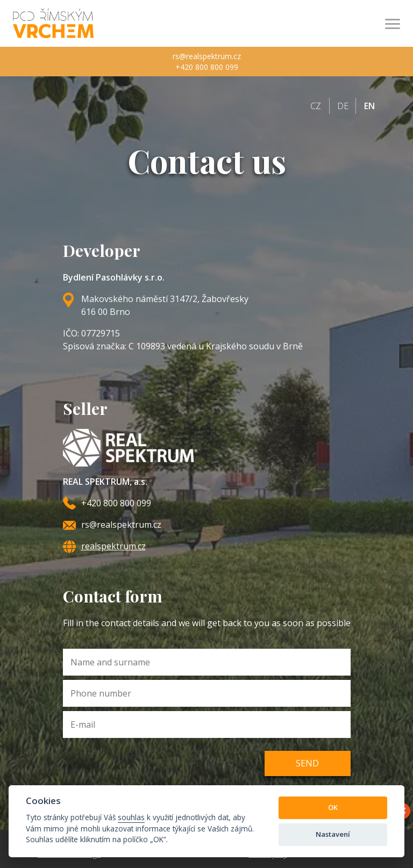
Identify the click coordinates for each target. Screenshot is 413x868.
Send (307, 763)
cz (316, 106)
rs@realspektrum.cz (207, 56)
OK (333, 807)
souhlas (131, 817)
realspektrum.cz (113, 546)
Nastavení (333, 834)
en (369, 106)
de (343, 106)
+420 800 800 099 (207, 67)
